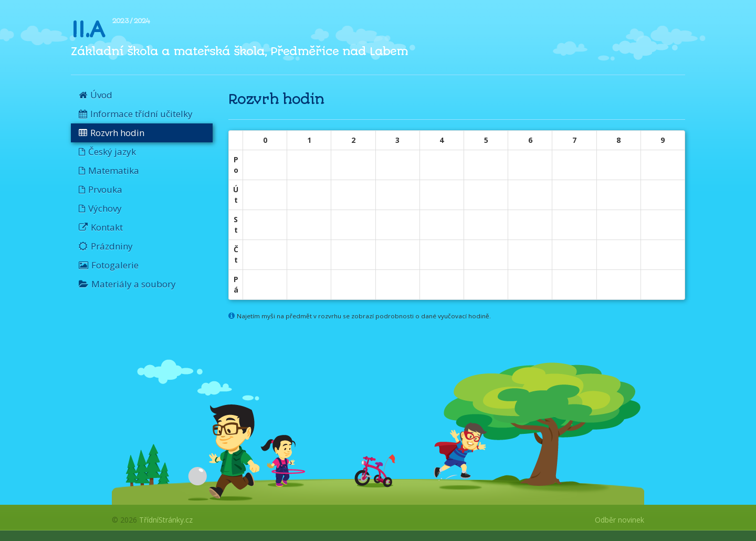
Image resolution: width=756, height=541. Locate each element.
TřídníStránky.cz (166, 520)
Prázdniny (106, 246)
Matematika (109, 170)
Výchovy (100, 208)
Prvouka (101, 189)
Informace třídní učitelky (136, 114)
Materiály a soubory (127, 284)
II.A (87, 29)
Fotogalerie (109, 265)
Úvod (96, 95)
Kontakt (101, 227)
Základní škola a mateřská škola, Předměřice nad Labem (239, 51)
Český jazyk (107, 152)
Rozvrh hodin (112, 133)
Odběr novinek (619, 520)
